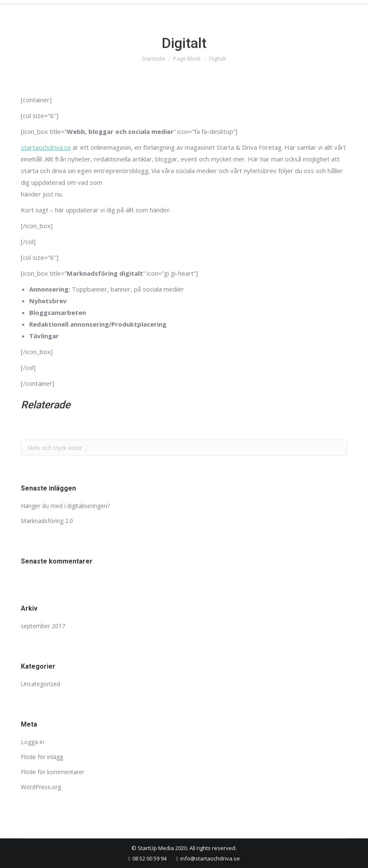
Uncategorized (40, 684)
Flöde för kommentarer (53, 772)
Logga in (33, 742)
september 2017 (43, 626)
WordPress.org (41, 787)
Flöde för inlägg (42, 757)
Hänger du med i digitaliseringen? (65, 506)
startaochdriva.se (46, 147)
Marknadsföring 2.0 (47, 521)
